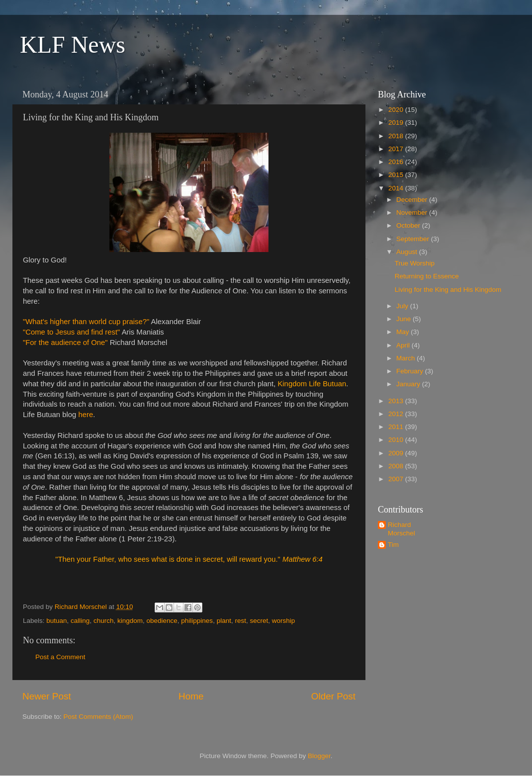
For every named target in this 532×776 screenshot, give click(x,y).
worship (284, 621)
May (403, 332)
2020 (397, 110)
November (413, 213)
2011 (397, 427)
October (409, 225)
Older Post (333, 696)
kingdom (130, 621)
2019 (397, 123)
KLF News (73, 44)
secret (259, 621)
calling (80, 621)
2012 (397, 414)
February (411, 371)
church (104, 621)
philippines (197, 621)
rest (240, 621)
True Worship (415, 263)
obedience (162, 621)
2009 (397, 453)
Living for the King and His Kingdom (448, 290)
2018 (397, 136)
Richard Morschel (401, 529)
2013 (397, 401)
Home (191, 696)
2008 (397, 466)
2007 (397, 479)
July (403, 306)
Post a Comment (60, 657)
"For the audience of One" (65, 343)
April (404, 345)
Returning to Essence (427, 276)
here (86, 415)
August (408, 252)
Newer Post (47, 696)
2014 (397, 188)
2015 (397, 175)
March (406, 358)
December (413, 200)
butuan (56, 621)
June (404, 319)
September (414, 239)
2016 (397, 162)
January (409, 384)
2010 (397, 440)
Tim (393, 545)
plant (224, 621)
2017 (397, 149)
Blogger (319, 756)
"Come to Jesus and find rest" (71, 332)
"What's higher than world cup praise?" (87, 322)
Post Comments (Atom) (98, 717)
